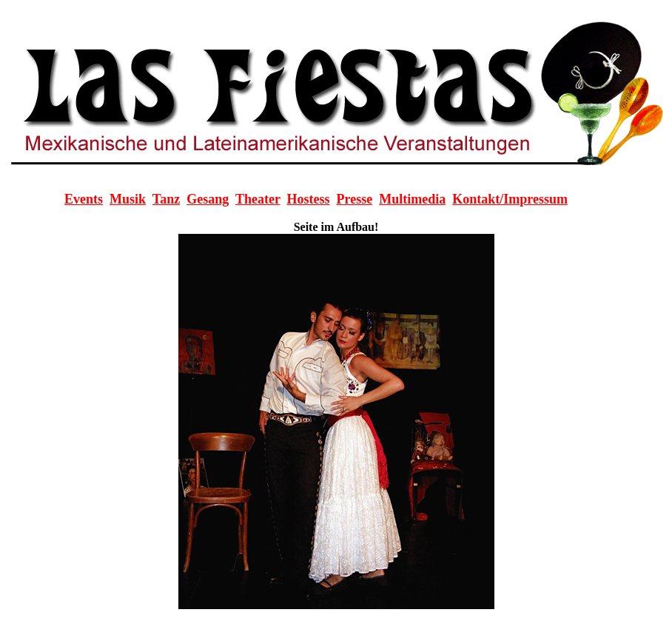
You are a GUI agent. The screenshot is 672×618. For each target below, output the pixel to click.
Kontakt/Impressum (510, 199)
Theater (258, 199)
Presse (355, 199)
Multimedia (412, 199)
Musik (128, 199)
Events (84, 199)
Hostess (309, 199)
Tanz (166, 199)
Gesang (208, 199)
